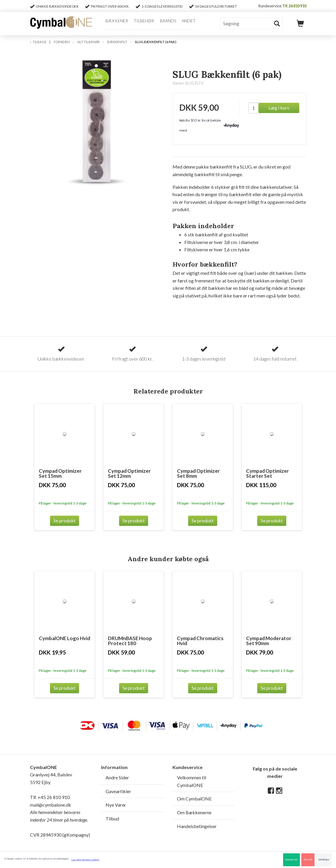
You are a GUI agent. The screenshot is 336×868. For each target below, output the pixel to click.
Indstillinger (324, 860)
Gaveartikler (118, 791)
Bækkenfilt (117, 42)
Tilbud (112, 819)
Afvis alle (308, 860)
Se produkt (65, 520)
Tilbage (40, 42)
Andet (186, 23)
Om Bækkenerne (194, 812)
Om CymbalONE (194, 799)
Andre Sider (117, 777)
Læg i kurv (279, 108)
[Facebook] (271, 791)
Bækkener (115, 23)
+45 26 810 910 (54, 797)
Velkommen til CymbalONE (192, 781)
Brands (165, 23)
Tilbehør (142, 23)
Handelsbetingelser (197, 826)
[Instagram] (279, 791)
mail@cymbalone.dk (59, 812)
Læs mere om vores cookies (85, 859)
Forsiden (62, 42)
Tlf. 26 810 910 (294, 6)
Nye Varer (116, 805)
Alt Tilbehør (88, 42)
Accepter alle (292, 860)
